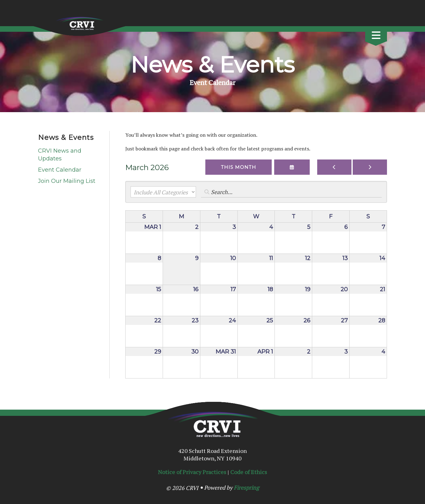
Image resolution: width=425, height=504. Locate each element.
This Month (239, 167)
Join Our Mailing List (67, 181)
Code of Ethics (249, 472)
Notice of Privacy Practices (192, 472)
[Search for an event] (291, 192)
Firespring (246, 487)
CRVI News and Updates (60, 155)
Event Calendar (60, 170)
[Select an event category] (163, 192)
